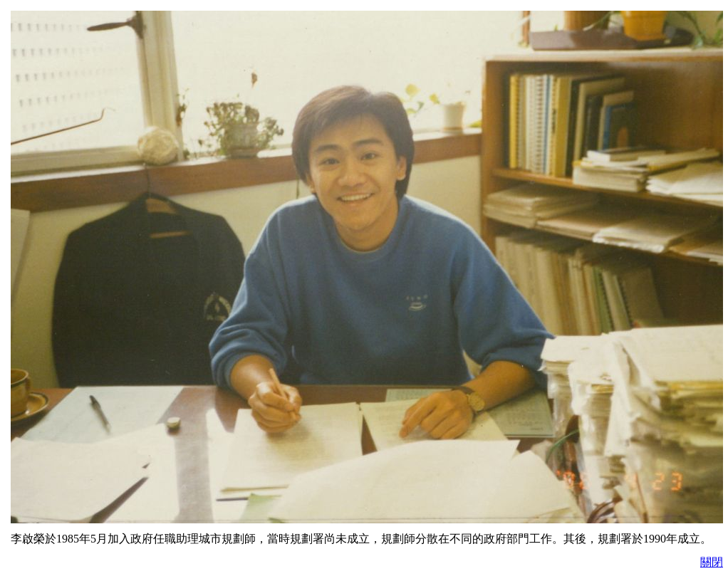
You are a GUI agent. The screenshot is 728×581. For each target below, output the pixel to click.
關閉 (712, 562)
